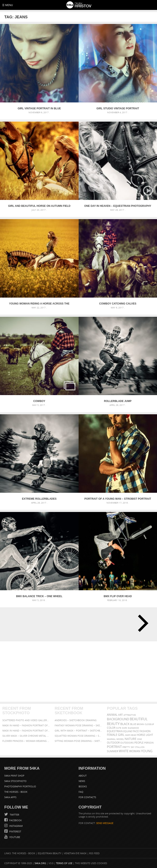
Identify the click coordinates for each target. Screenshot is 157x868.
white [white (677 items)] (124, 751)
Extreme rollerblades (39, 499)
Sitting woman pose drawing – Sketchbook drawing (78, 741)
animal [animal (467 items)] (112, 715)
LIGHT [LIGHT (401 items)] (149, 735)
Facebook (15, 820)
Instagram (16, 826)
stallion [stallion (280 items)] (140, 747)
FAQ (81, 792)
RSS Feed (94, 853)
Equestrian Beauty (50, 853)
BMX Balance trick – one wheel (39, 596)
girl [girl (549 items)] (121, 735)
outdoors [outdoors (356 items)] (127, 743)
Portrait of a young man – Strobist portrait (118, 499)
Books (83, 786)
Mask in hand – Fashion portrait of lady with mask (26, 731)
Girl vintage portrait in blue (39, 108)
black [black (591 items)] (125, 724)
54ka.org (40, 863)
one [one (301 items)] (140, 739)
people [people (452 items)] (139, 743)
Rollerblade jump (118, 401)
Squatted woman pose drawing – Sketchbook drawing (78, 736)
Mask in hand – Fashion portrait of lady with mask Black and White (26, 725)
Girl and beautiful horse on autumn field (39, 206)
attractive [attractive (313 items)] (130, 715)
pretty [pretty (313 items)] (126, 747)
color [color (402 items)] (111, 728)
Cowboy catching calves (118, 304)
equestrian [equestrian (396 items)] (115, 731)
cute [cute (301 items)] (119, 728)
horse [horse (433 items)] (141, 735)
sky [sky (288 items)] (133, 747)
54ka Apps (10, 797)
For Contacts (87, 797)
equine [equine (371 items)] (128, 731)
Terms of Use (64, 863)
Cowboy (39, 401)
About (83, 776)
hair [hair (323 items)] (127, 735)
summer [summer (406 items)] (113, 751)
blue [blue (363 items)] (133, 724)
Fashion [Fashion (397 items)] (145, 731)
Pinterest (15, 831)
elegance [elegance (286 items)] (133, 728)
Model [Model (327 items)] (120, 739)
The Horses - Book (16, 792)
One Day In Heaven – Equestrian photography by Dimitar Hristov (118, 206)
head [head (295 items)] (133, 735)
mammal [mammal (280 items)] (111, 739)
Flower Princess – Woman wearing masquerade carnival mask (26, 741)
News (82, 781)
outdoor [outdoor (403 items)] (113, 743)
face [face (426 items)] (136, 731)
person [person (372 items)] (149, 743)
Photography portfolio (20, 786)
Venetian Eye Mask (75, 853)
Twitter (14, 815)
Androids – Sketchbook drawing (76, 720)
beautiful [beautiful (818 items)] (139, 719)
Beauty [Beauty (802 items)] (113, 724)
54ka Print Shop (14, 776)
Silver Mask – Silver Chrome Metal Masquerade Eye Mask (26, 736)
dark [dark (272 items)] (125, 728)
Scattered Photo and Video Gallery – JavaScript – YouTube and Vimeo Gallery (26, 720)
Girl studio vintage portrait (118, 108)
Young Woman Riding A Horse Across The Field (39, 304)
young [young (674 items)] (147, 751)
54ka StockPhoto (15, 781)
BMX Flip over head (118, 596)
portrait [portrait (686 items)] (114, 747)
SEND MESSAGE (105, 823)
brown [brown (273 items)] (140, 724)
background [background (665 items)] (118, 719)
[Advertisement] (79, 672)
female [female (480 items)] (112, 735)
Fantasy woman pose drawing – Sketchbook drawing (78, 725)
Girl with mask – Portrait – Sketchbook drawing (78, 731)
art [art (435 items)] (121, 715)
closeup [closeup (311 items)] (149, 724)
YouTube (14, 837)
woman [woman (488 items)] (135, 751)
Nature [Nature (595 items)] (131, 739)
